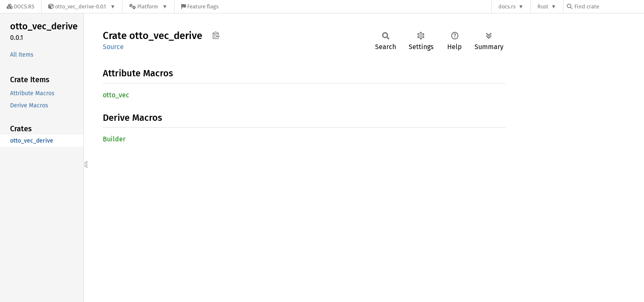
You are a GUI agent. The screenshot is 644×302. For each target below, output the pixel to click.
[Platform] (148, 7)
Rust (543, 7)
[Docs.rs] (21, 7)
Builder (114, 139)
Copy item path (216, 35)
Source (113, 47)
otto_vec (116, 95)
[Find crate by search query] (609, 7)
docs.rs (507, 7)
